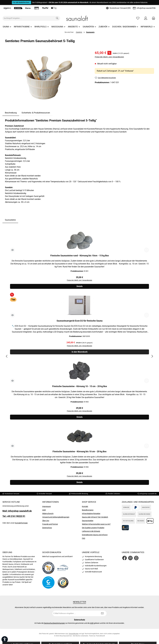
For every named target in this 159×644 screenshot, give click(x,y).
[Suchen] (57, 18)
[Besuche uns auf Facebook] (125, 559)
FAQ (84, 540)
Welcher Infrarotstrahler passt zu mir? (96, 525)
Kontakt (85, 508)
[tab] (11, 113)
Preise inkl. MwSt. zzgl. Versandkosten (109, 57)
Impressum (47, 508)
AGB (44, 511)
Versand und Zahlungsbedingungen (56, 518)
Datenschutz (47, 529)
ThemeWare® (100, 637)
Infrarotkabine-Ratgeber (91, 515)
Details (80, 287)
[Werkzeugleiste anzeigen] (5, 639)
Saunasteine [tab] (10, 220)
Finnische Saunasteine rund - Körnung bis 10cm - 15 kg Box (80, 256)
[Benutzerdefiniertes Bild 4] (63, 584)
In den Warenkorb (80, 353)
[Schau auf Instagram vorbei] (130, 559)
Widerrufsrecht (48, 515)
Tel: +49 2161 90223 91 (14, 517)
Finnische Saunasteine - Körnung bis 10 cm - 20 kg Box (79, 453)
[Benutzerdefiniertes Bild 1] (48, 569)
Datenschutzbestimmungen (54, 624)
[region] (47, 77)
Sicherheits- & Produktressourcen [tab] (36, 113)
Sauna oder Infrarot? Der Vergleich (95, 518)
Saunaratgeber (88, 522)
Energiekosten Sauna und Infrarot (95, 536)
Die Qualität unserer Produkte (93, 529)
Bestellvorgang (88, 511)
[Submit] (102, 615)
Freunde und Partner (50, 525)
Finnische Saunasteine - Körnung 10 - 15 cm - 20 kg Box (80, 387)
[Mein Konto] (146, 18)
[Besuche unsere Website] (136, 559)
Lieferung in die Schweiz (91, 533)
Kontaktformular (21, 524)
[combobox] (28, 18)
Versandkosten (74, 635)
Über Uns (46, 522)
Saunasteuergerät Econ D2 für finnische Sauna (80, 321)
